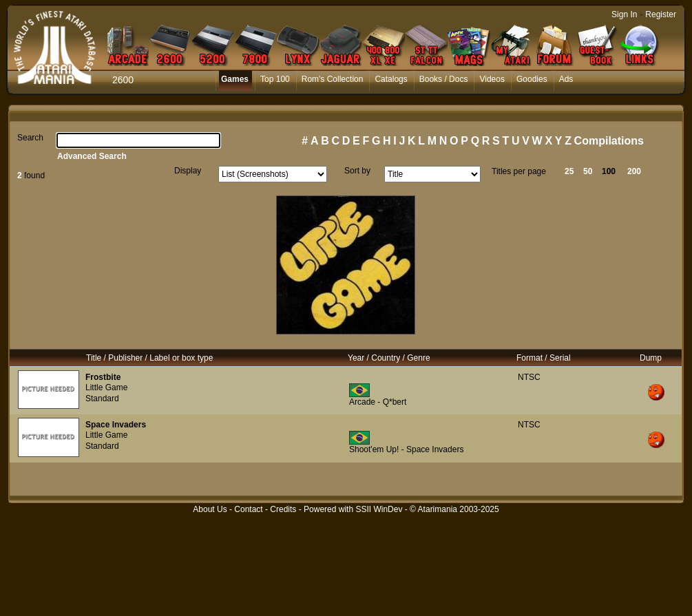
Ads (566, 79)
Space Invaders (116, 425)
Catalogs (391, 79)
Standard (102, 399)
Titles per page (519, 171)
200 (634, 171)
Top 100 (275, 79)
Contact (248, 509)
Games (235, 79)
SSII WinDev (379, 509)
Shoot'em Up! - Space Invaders (406, 449)
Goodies (532, 79)
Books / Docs (444, 79)
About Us (210, 509)
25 (569, 171)
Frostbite (103, 377)
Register (661, 14)
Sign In (624, 14)
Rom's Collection (333, 79)
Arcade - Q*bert (378, 402)
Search (30, 138)
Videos (492, 79)
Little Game (106, 387)
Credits (283, 509)
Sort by (357, 171)
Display (188, 171)
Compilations (609, 141)
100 (609, 171)
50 (588, 171)
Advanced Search (92, 156)
